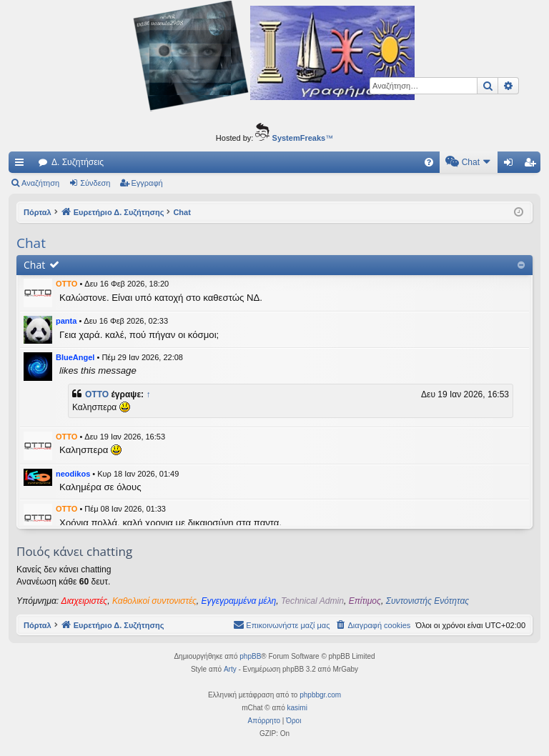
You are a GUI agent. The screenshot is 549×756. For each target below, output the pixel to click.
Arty (230, 669)
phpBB (250, 656)
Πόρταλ (38, 212)
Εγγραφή (147, 183)
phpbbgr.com (320, 695)
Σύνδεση (95, 183)
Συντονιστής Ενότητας (427, 601)
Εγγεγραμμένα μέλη (239, 601)
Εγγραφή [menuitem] (533, 165)
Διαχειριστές (85, 601)
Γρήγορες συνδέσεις (22, 165)
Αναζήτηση (40, 183)
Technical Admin (312, 601)
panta (66, 321)
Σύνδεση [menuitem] (511, 165)
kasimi (297, 708)
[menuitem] (307, 162)
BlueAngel (75, 357)
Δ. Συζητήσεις (78, 162)
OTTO (66, 284)
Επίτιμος (365, 601)
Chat (34, 265)
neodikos (73, 474)
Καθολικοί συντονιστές (154, 601)
